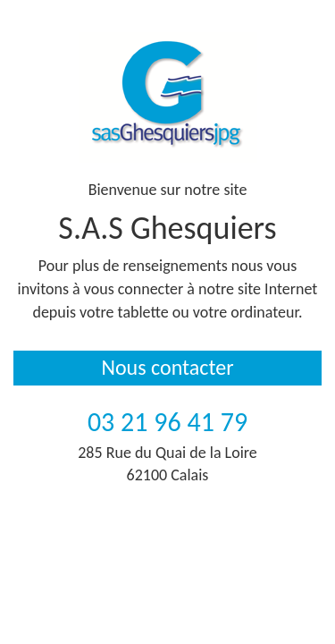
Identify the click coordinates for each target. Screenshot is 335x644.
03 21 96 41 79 (167, 422)
